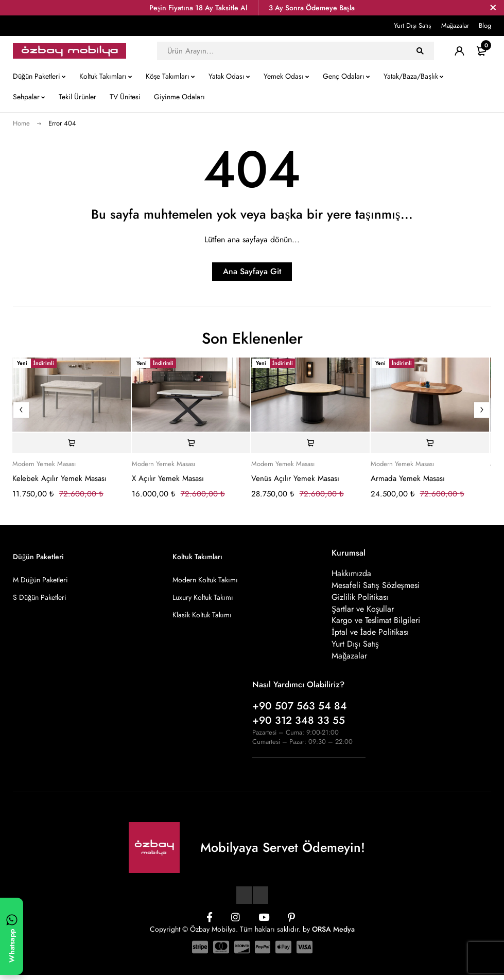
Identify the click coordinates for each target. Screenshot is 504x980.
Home (21, 123)
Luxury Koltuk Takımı (203, 597)
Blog (485, 25)
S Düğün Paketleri (40, 597)
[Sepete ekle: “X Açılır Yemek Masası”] (191, 443)
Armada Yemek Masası (408, 478)
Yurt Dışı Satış (412, 25)
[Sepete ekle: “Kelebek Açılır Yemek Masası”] (72, 443)
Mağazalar (455, 25)
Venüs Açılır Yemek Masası (295, 478)
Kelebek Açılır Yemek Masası (59, 478)
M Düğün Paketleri (40, 580)
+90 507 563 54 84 (300, 711)
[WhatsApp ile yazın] (12, 936)
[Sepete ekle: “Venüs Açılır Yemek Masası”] (310, 443)
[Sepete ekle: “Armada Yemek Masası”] (430, 443)
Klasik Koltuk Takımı (202, 615)
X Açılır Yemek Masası (168, 478)
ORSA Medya (333, 934)
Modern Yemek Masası (44, 464)
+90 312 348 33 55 (299, 726)
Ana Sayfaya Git (252, 271)
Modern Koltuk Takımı (205, 580)
